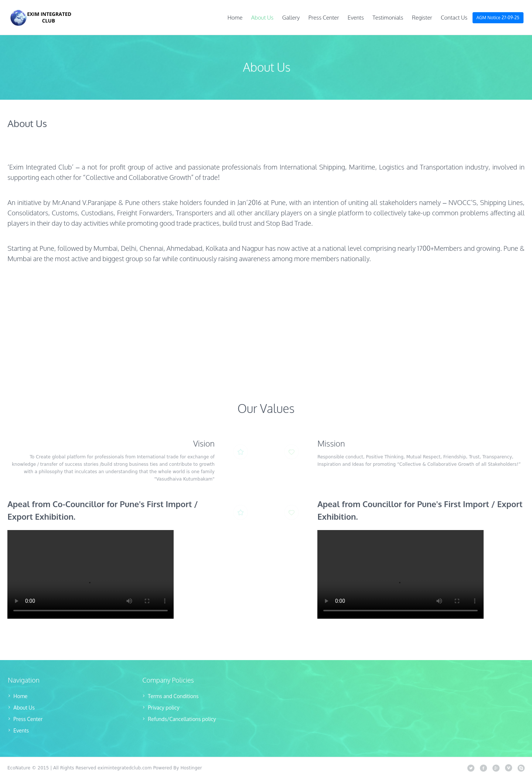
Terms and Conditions (173, 696)
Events (21, 730)
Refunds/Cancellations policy (182, 719)
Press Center (28, 719)
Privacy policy (163, 708)
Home (20, 696)
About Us (24, 708)
